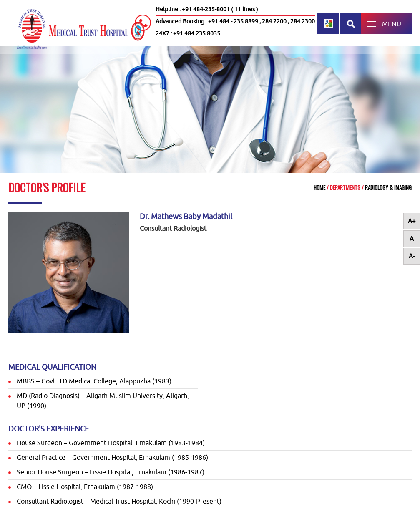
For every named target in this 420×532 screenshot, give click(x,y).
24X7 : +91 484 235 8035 (188, 34)
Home (319, 187)
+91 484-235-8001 (206, 9)
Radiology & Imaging (388, 187)
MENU (392, 24)
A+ (412, 221)
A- (412, 256)
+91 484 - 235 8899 (233, 21)
